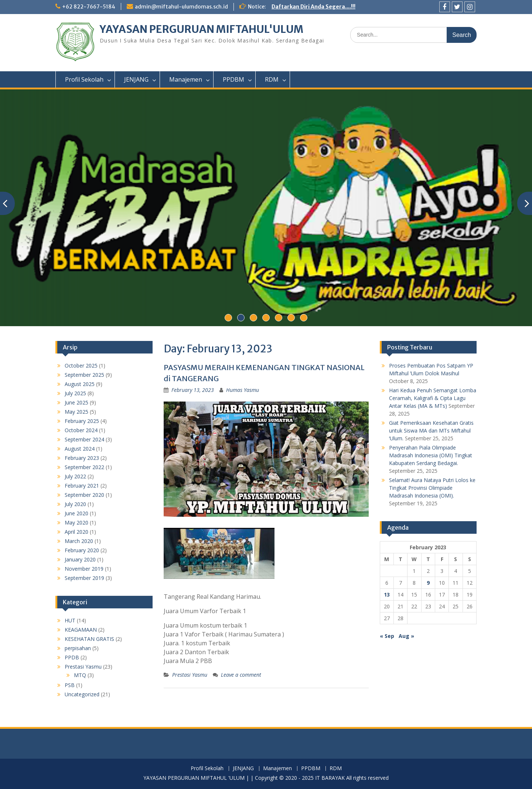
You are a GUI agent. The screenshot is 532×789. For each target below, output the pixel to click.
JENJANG (136, 79)
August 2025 (80, 384)
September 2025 (84, 375)
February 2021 (82, 486)
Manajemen (186, 79)
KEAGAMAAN (81, 630)
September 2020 (84, 495)
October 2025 (81, 366)
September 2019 (84, 578)
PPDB (72, 657)
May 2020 (76, 522)
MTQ (80, 675)
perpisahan (78, 648)
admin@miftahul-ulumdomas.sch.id (181, 7)
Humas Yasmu (243, 390)
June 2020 (76, 513)
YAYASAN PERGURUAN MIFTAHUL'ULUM (202, 29)
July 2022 (75, 476)
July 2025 (75, 393)
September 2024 (84, 439)
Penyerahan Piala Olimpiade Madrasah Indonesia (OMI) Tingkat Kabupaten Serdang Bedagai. (431, 455)
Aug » (406, 636)
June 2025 (76, 402)
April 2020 (76, 532)
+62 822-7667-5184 (89, 7)
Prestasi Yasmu (190, 675)
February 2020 (82, 550)
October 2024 (81, 430)
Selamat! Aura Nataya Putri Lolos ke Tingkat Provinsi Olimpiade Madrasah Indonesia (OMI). (432, 488)
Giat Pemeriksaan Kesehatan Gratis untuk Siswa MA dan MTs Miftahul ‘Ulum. (431, 431)
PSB (70, 685)
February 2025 (82, 421)
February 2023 (82, 458)
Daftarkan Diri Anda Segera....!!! (313, 7)
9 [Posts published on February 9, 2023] (428, 583)
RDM (272, 79)
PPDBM (233, 79)
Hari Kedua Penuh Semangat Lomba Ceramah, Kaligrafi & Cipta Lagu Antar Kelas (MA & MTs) (433, 398)
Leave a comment (241, 675)
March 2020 (79, 541)
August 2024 (80, 449)
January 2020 (80, 559)
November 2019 (84, 569)
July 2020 (75, 504)
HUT (70, 620)
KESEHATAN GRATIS (89, 639)
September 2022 (84, 467)
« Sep (387, 636)
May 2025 (76, 412)
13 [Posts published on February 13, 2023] (387, 595)
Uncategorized (82, 694)
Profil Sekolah (84, 79)
